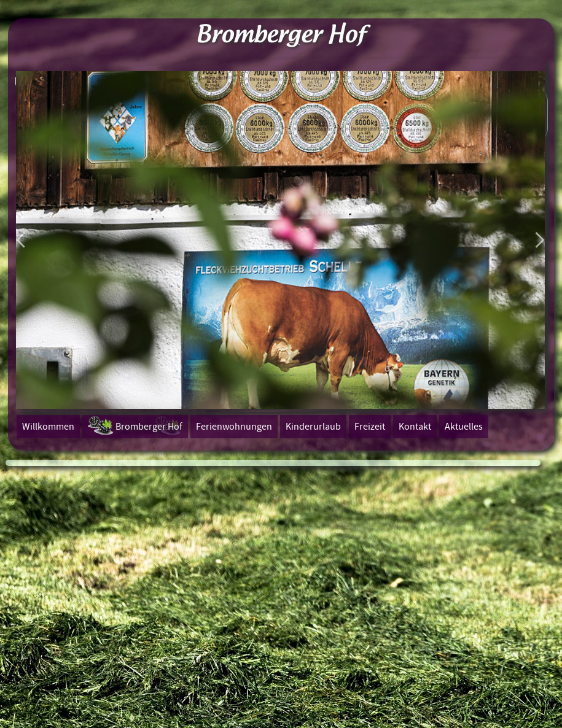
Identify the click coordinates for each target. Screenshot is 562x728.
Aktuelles (464, 427)
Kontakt (415, 427)
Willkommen (48, 427)
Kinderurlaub (313, 427)
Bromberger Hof (149, 427)
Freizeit (370, 427)
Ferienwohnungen (234, 427)
